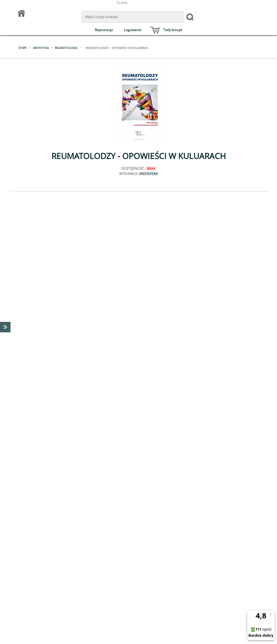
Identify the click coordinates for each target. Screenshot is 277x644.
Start (23, 48)
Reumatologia (66, 48)
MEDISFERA (149, 174)
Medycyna (41, 48)
